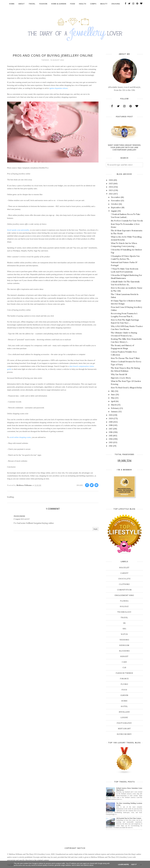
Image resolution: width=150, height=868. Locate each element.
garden (124, 695)
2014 (111, 439)
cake (124, 662)
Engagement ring (124, 595)
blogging (124, 651)
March (114, 405)
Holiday (124, 606)
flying (124, 684)
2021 (111, 415)
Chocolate (124, 579)
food (124, 690)
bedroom (124, 645)
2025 (111, 184)
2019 (111, 422)
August (114, 211)
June (113, 395)
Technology (124, 612)
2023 (111, 190)
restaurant (124, 729)
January (114, 412)
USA (124, 629)
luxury (124, 718)
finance (124, 679)
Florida (124, 601)
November (116, 201)
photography (124, 723)
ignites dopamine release (59, 88)
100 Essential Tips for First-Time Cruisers (129, 818)
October (115, 204)
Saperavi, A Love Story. (121, 378)
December (116, 197)
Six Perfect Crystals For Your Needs (127, 221)
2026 (111, 180)
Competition (124, 590)
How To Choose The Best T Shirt (125, 358)
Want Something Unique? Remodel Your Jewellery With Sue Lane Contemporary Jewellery (124, 147)
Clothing (124, 584)
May (113, 398)
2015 (111, 436)
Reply (95, 529)
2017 (111, 429)
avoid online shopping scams (20, 437)
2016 (111, 432)
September (116, 207)
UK (124, 623)
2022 (111, 194)
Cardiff (124, 573)
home (124, 701)
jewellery (124, 712)
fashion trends (124, 673)
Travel (124, 618)
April (113, 401)
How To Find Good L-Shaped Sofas (126, 388)
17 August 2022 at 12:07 (22, 519)
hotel (124, 706)
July (113, 391)
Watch (124, 634)
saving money (124, 734)
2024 (111, 187)
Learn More (123, 864)
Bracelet (124, 568)
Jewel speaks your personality (18, 230)
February (115, 408)
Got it (134, 864)
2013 (111, 442)
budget (124, 656)
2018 (111, 425)
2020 (111, 418)
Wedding (124, 640)
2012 (111, 446)
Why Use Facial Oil (119, 374)
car (124, 668)
